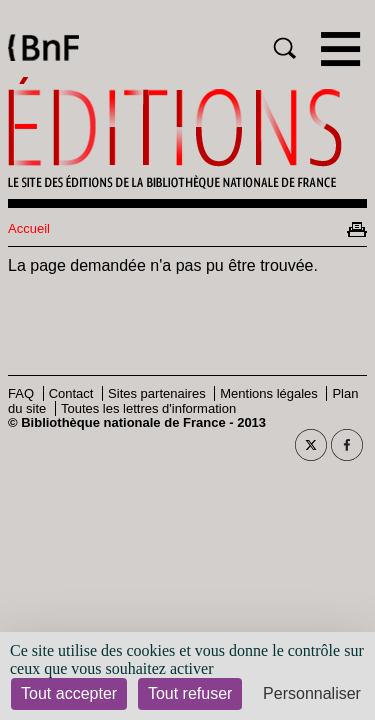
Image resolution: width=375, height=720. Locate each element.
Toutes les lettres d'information (148, 408)
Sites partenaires (157, 393)
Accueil (29, 228)
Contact (71, 393)
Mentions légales (269, 393)
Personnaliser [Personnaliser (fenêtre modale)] (312, 693)
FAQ (21, 393)
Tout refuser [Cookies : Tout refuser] (190, 693)
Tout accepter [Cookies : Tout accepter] (69, 693)
